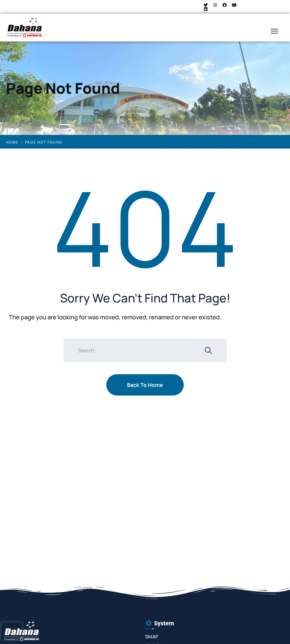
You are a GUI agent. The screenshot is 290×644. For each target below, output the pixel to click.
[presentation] (12, 631)
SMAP (152, 637)
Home (12, 142)
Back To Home (145, 385)
